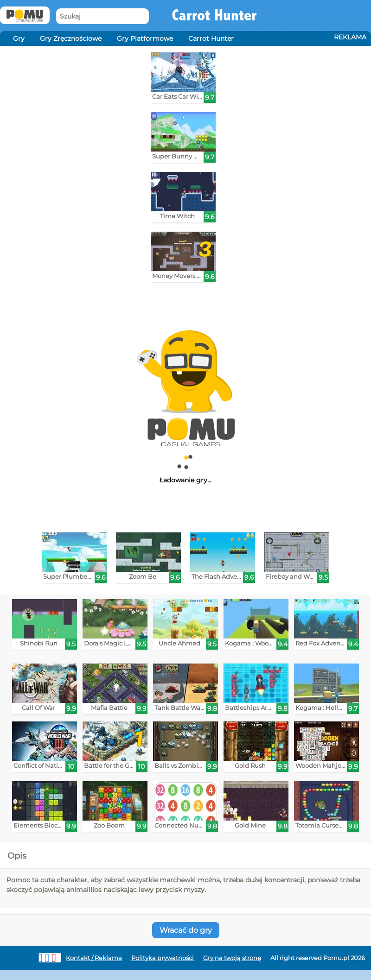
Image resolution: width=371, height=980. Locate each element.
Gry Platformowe (145, 38)
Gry (19, 38)
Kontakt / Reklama (94, 958)
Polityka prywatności (163, 958)
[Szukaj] (102, 16)
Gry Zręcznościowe (71, 38)
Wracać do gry (186, 930)
